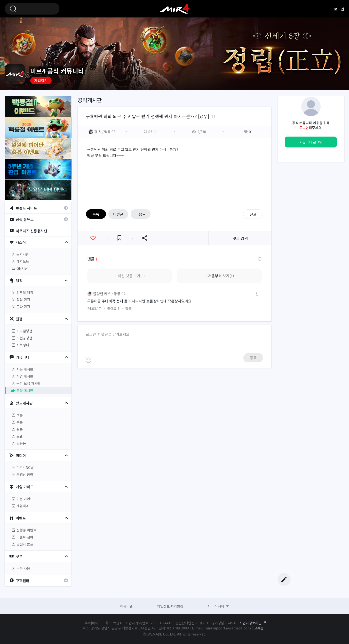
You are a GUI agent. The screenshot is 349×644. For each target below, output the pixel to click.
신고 (253, 214)
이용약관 (127, 606)
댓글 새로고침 (259, 259)
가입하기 (41, 80)
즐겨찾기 (119, 238)
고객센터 (260, 628)
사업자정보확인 (250, 623)
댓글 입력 (240, 238)
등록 (253, 358)
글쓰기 (284, 579)
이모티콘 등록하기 (88, 360)
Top (284, 573)
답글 (128, 309)
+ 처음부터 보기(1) (219, 276)
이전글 (118, 214)
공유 (145, 238)
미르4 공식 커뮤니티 (174, 9)
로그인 (339, 9)
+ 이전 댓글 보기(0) (130, 276)
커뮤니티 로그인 (311, 142)
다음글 (141, 214)
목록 (96, 214)
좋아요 (93, 238)
